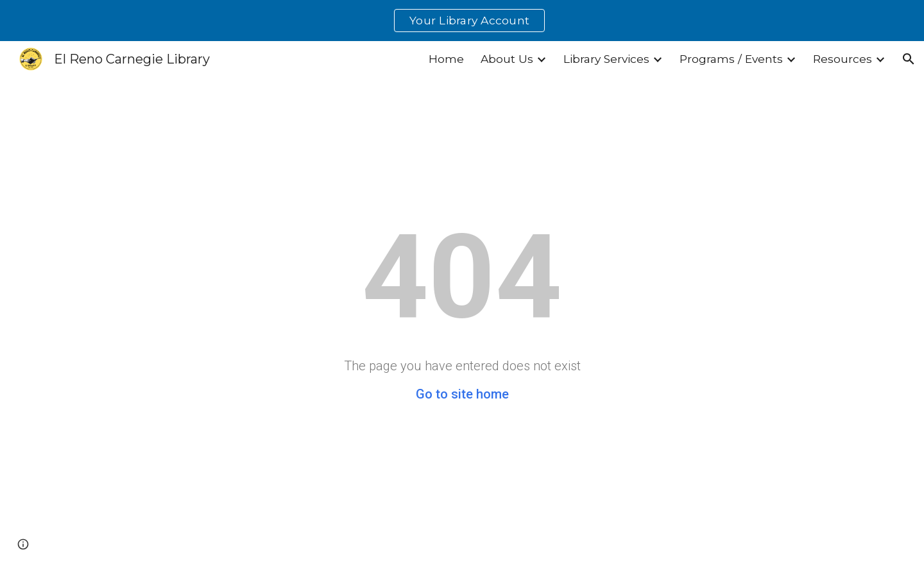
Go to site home (462, 394)
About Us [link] (507, 59)
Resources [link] (843, 59)
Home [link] (446, 59)
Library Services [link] (606, 59)
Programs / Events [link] (731, 59)
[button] (909, 59)
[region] (462, 21)
